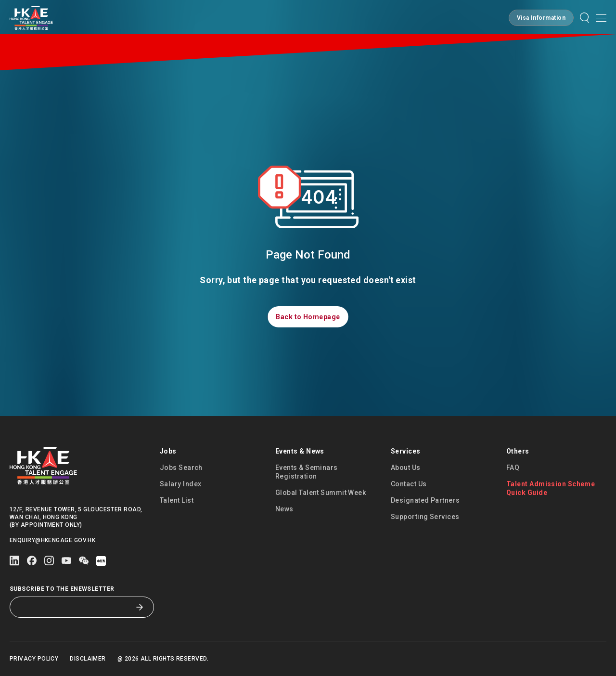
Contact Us (409, 484)
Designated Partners (425, 500)
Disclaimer (88, 659)
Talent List (177, 500)
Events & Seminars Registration (307, 472)
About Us (406, 468)
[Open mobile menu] (601, 18)
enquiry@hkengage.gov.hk (52, 540)
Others (518, 451)
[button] (541, 18)
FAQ (513, 468)
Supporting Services (425, 517)
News (284, 509)
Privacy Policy (34, 659)
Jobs (168, 451)
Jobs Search (181, 468)
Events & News (300, 451)
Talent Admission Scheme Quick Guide (551, 488)
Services (406, 451)
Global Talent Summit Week (321, 493)
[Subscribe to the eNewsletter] (75, 607)
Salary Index (180, 484)
